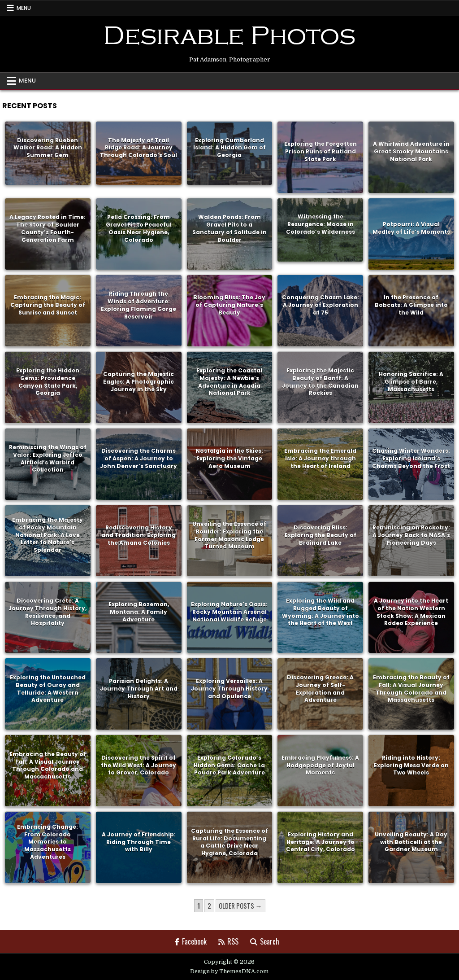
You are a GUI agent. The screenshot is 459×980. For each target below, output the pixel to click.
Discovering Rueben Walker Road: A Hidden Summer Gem (48, 147)
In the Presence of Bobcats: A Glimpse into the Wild (411, 304)
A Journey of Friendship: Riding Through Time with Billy (139, 842)
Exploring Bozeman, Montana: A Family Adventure (139, 611)
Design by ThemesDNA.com (229, 971)
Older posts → (240, 906)
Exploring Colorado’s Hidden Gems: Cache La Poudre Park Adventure (229, 765)
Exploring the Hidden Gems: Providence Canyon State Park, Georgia (48, 381)
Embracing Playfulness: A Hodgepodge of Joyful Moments (320, 765)
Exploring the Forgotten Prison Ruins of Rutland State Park (320, 151)
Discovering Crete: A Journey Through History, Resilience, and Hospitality (48, 611)
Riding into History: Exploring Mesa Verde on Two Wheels (411, 765)
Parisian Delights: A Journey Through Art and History (139, 688)
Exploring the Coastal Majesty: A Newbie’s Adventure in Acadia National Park (229, 381)
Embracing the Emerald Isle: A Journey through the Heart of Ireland (320, 458)
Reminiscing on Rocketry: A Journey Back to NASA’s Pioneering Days (411, 535)
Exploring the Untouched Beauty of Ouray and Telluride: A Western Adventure (48, 688)
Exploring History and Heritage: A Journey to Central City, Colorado (320, 842)
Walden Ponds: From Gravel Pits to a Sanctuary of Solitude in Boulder (229, 228)
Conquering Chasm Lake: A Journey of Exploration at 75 (320, 304)
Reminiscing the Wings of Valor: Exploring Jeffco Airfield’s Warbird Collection (48, 458)
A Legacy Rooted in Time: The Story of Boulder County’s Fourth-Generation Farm (48, 228)
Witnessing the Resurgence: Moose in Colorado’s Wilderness (320, 224)
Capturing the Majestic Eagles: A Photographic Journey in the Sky (139, 381)
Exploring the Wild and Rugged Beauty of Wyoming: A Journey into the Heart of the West (320, 611)
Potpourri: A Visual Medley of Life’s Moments (411, 228)
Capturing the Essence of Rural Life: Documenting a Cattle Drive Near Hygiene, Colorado (229, 842)
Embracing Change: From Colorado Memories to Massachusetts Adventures (48, 841)
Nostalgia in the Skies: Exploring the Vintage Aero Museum (229, 458)
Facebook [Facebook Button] (191, 941)
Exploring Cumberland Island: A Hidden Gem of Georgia (229, 147)
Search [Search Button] (265, 941)
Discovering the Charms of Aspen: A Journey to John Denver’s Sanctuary (139, 458)
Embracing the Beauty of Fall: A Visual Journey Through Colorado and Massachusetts (411, 688)
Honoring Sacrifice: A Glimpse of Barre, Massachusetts (411, 381)
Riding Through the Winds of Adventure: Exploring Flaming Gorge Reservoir (139, 304)
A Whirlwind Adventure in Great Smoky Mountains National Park (411, 151)
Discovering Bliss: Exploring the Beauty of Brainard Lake (320, 535)
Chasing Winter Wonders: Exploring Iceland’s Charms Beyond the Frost (411, 458)
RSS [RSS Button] (228, 941)
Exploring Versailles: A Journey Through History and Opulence (229, 688)
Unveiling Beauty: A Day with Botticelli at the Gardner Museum (411, 842)
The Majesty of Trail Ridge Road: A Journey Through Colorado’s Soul (139, 147)
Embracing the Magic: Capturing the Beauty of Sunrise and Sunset (48, 304)
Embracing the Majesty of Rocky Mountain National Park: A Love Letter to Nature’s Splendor (48, 535)
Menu (24, 8)
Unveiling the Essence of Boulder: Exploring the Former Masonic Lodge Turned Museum (229, 535)
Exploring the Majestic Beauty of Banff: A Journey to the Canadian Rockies (320, 381)
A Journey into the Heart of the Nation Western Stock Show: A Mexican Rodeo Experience (411, 611)
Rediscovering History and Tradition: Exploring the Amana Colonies (139, 535)
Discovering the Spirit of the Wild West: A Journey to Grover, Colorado (139, 765)
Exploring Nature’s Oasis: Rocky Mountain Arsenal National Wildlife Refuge (229, 611)
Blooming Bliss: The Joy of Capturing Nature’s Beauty (229, 304)
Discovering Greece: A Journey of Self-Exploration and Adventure (320, 688)
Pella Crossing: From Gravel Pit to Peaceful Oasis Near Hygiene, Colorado (139, 228)
